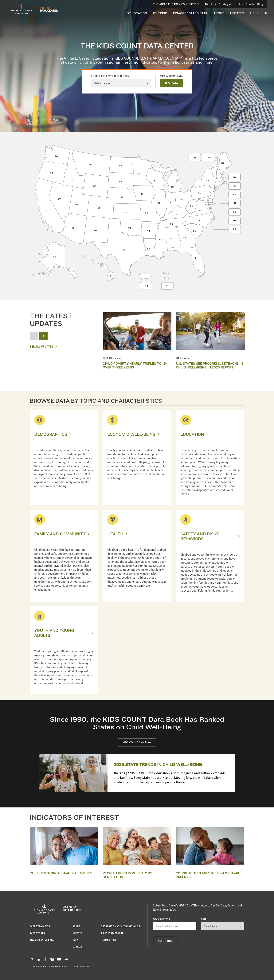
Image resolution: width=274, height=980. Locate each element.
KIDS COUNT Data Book (137, 742)
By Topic (160, 13)
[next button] (43, 336)
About (219, 13)
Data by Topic (38, 933)
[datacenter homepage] (49, 9)
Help (254, 13)
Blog (260, 4)
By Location (137, 13)
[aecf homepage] (21, 9)
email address (162, 919)
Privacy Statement (112, 933)
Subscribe (166, 941)
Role (204, 919)
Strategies (225, 4)
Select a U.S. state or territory (110, 76)
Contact (78, 947)
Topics (239, 4)
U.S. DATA (172, 83)
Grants (250, 4)
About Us (210, 4)
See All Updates (41, 347)
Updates (237, 13)
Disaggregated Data (190, 13)
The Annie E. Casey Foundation (176, 4)
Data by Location (40, 926)
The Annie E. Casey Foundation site (121, 926)
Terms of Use (109, 940)
